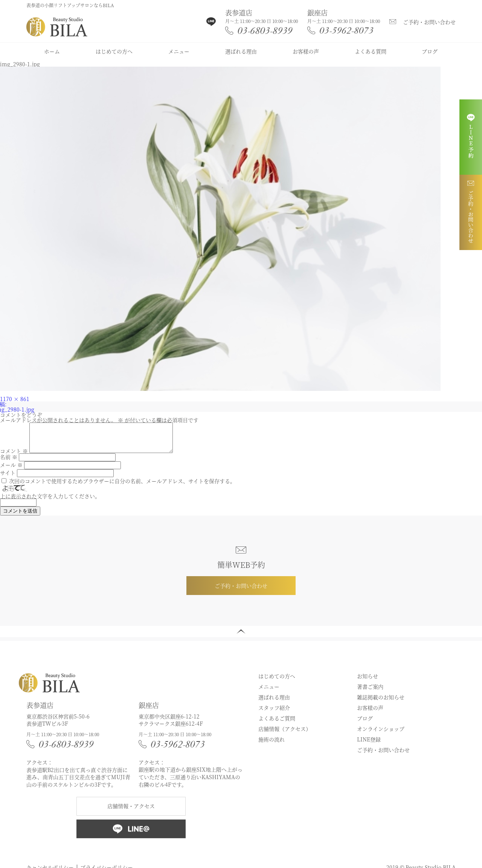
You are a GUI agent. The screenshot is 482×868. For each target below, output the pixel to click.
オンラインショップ (381, 734)
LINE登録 (369, 745)
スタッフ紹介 (274, 713)
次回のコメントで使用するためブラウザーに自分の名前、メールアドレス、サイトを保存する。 (122, 487)
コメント (14, 456)
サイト (8, 478)
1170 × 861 (15, 399)
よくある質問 (371, 51)
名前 (9, 462)
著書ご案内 (370, 692)
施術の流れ (272, 745)
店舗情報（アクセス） (285, 734)
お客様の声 (306, 51)
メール (11, 470)
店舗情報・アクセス (131, 812)
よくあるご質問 (277, 724)
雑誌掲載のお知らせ (381, 703)
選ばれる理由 (241, 51)
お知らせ (368, 682)
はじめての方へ (114, 51)
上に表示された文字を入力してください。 (50, 502)
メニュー (179, 51)
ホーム (52, 51)
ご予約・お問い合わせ (429, 22)
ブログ (430, 51)
